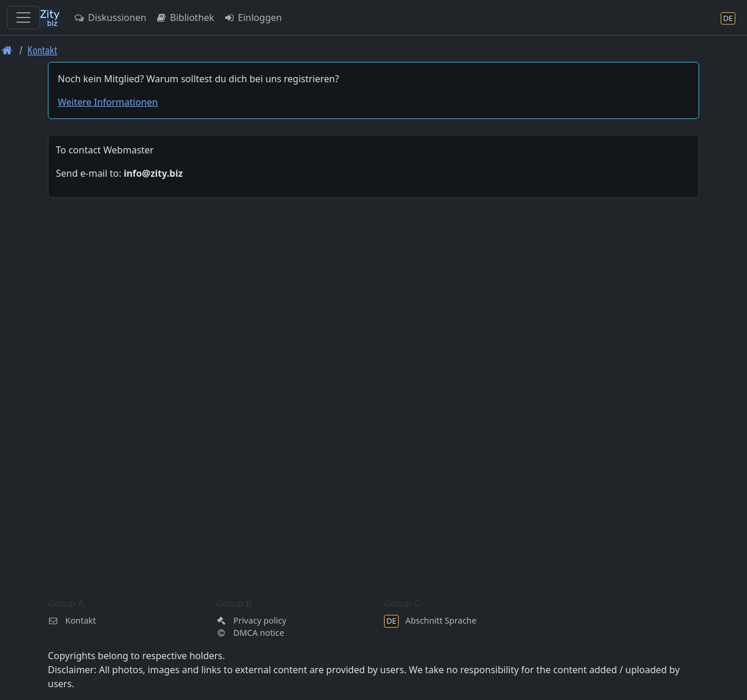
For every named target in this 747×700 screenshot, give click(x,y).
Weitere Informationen (108, 102)
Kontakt (42, 50)
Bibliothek (185, 17)
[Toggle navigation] (23, 17)
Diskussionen (110, 17)
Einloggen (253, 17)
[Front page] (7, 50)
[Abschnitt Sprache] (728, 18)
